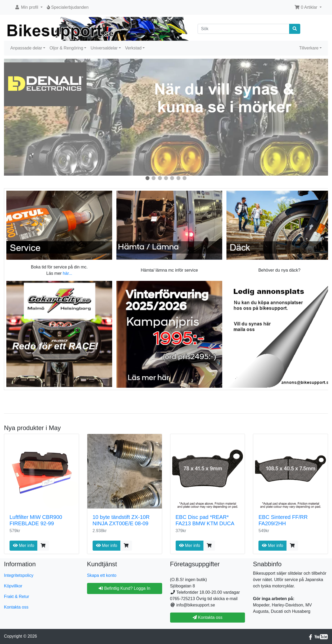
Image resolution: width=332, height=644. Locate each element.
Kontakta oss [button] (208, 617)
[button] (29, 7)
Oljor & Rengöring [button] (66, 48)
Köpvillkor (13, 586)
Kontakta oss (16, 607)
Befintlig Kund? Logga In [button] (124, 588)
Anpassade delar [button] (26, 48)
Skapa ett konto (102, 575)
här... (67, 273)
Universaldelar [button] (104, 48)
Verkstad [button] (133, 48)
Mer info (24, 545)
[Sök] (244, 29)
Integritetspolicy (19, 575)
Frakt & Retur (17, 597)
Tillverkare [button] (309, 48)
